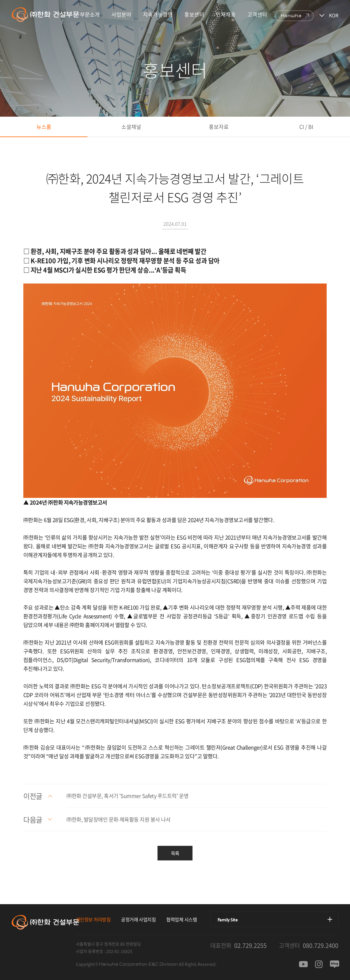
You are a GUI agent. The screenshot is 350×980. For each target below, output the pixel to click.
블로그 (335, 964)
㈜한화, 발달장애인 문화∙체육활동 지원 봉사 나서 (118, 819)
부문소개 (90, 14)
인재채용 (226, 14)
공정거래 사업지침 (138, 919)
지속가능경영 (158, 14)
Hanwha (291, 16)
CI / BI (306, 127)
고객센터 (257, 14)
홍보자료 (219, 127)
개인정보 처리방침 (93, 919)
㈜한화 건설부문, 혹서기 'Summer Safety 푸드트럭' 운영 (127, 796)
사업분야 (121, 14)
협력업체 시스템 (182, 919)
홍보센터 (194, 14)
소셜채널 (131, 127)
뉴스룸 (44, 127)
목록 (175, 853)
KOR (334, 15)
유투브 (303, 964)
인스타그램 (319, 964)
